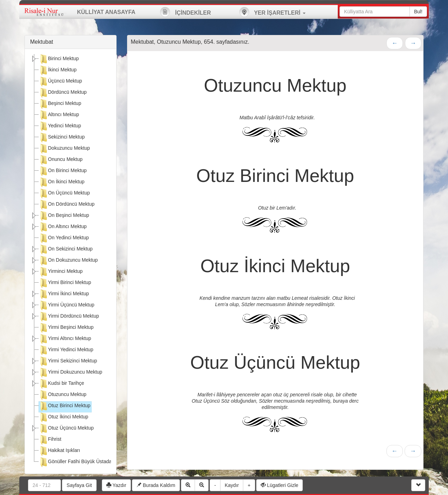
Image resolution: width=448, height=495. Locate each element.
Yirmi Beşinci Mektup (66, 328)
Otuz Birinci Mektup (65, 406)
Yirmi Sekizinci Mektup (68, 361)
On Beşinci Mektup (64, 216)
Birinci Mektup (59, 59)
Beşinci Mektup (60, 104)
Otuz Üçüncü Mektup (66, 429)
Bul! (418, 12)
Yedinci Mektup (60, 126)
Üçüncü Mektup (60, 82)
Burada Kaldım (156, 485)
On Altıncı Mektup (63, 227)
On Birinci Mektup (63, 171)
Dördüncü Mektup (63, 93)
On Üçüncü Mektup (64, 193)
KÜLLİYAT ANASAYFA (106, 12)
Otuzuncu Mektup (63, 395)
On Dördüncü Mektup (67, 205)
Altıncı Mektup (59, 115)
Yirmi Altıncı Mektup (65, 339)
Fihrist (50, 440)
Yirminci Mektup (61, 272)
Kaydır (232, 485)
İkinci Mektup (58, 70)
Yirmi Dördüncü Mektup (69, 317)
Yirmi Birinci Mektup (65, 283)
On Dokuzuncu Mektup (68, 261)
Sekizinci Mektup (62, 137)
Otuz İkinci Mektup (64, 417)
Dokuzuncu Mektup (64, 149)
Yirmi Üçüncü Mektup (67, 305)
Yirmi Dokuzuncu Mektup (71, 373)
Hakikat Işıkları (59, 451)
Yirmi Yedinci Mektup (66, 350)
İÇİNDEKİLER (185, 12)
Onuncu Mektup (61, 160)
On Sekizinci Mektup (66, 249)
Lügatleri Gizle (279, 485)
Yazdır (116, 485)
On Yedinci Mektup (64, 238)
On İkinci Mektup (62, 182)
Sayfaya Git (79, 485)
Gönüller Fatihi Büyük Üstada (75, 462)
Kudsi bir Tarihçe (61, 384)
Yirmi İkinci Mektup (64, 294)
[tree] (71, 261)
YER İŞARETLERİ (272, 12)
